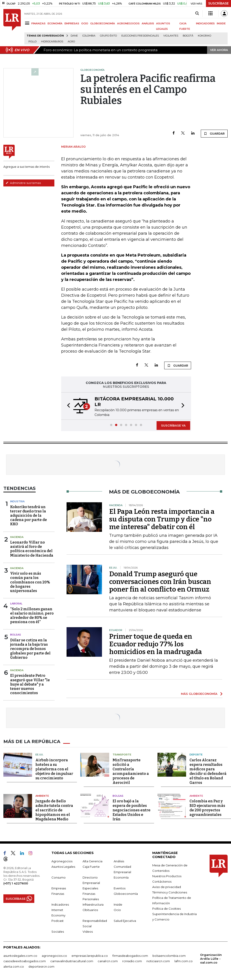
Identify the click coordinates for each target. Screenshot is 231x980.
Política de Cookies (166, 909)
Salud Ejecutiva (125, 921)
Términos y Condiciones (170, 892)
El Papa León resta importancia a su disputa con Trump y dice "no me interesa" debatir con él (162, 519)
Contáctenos (162, 881)
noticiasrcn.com (158, 961)
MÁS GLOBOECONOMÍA (199, 694)
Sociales (58, 932)
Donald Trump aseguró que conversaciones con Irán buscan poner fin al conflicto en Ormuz (160, 582)
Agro (71, 42)
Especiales (90, 888)
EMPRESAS (72, 23)
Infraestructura (93, 904)
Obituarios (90, 910)
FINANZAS (38, 23)
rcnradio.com (132, 961)
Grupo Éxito (108, 36)
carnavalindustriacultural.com (72, 961)
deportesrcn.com (41, 966)
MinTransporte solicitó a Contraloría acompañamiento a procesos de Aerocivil (131, 771)
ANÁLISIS (148, 23)
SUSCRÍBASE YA (173, 425)
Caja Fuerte (91, 867)
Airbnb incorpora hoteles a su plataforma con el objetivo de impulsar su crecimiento (54, 769)
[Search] (197, 14)
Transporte (122, 755)
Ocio (117, 910)
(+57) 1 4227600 (16, 883)
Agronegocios (62, 861)
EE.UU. (39, 755)
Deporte (196, 755)
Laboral (16, 604)
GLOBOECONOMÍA (103, 23)
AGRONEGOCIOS (128, 23)
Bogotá (188, 36)
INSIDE (221, 23)
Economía (121, 877)
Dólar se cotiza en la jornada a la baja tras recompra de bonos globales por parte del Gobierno (30, 649)
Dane (74, 36)
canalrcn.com (108, 961)
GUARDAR (214, 133)
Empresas (59, 888)
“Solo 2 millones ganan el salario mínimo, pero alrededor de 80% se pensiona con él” (32, 616)
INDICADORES (205, 23)
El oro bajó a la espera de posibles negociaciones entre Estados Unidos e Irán (132, 810)
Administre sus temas (23, 183)
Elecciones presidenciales (140, 36)
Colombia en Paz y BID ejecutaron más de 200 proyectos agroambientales (207, 808)
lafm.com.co (184, 961)
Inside (118, 904)
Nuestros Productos (167, 876)
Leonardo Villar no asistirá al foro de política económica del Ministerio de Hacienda (32, 549)
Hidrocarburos (52, 42)
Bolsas (16, 635)
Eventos (120, 888)
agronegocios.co (54, 956)
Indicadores (60, 904)
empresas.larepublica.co (90, 956)
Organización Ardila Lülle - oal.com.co (211, 959)
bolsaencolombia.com (169, 956)
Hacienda (17, 537)
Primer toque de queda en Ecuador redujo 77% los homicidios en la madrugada (156, 644)
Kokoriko (204, 36)
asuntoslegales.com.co (20, 956)
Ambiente (42, 796)
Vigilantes (171, 36)
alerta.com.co (14, 966)
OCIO (85, 23)
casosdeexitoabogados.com (25, 961)
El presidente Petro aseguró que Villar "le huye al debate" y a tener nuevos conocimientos (30, 684)
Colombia (89, 36)
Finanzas (58, 894)
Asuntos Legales (63, 867)
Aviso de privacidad (167, 887)
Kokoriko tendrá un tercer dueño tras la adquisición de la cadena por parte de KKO (29, 516)
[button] (67, 406)
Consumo (59, 877)
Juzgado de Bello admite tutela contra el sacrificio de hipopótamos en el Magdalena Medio (54, 810)
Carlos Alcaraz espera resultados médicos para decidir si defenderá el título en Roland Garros (208, 771)
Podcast (58, 921)
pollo (32, 42)
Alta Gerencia (92, 861)
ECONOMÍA (55, 23)
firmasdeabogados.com (130, 956)
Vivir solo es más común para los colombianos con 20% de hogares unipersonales (30, 582)
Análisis (119, 861)
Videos (88, 932)
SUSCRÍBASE (218, 3)
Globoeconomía (126, 894)
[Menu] (28, 23)
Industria (17, 501)
